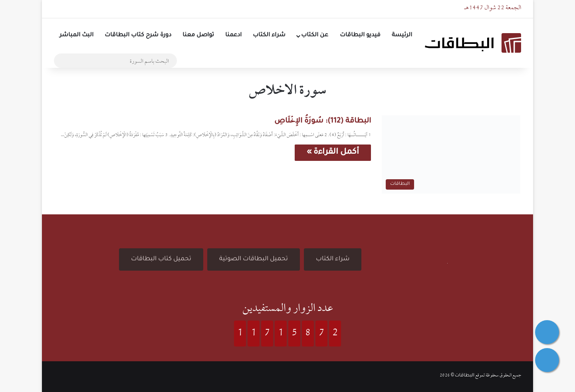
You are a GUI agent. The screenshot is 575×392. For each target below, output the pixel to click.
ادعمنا (233, 36)
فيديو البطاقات (360, 36)
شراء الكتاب (269, 36)
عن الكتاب (315, 36)
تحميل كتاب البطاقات (161, 259)
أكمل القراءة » (333, 152)
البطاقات (465, 376)
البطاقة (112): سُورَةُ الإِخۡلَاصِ (323, 121)
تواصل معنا (198, 36)
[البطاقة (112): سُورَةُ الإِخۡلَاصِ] (451, 154)
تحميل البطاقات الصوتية (254, 259)
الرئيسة (402, 36)
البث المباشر (76, 36)
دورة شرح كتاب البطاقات (138, 36)
